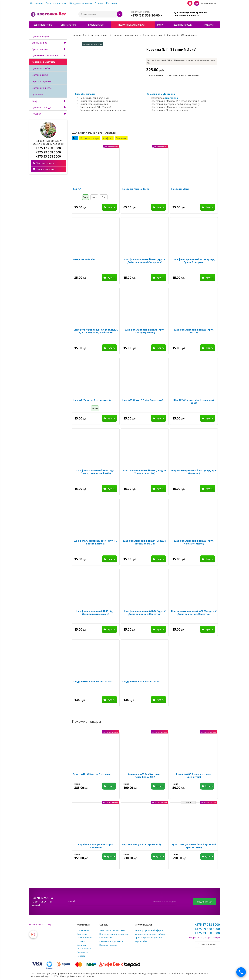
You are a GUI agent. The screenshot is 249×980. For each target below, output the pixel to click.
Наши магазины (85, 938)
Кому (35, 101)
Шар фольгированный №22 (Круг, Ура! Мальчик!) (194, 472)
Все (75, 138)
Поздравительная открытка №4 (92, 682)
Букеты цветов (40, 49)
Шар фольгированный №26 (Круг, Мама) (194, 331)
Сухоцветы (38, 94)
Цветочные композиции (45, 55)
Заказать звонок (45, 163)
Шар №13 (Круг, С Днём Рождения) (143, 400)
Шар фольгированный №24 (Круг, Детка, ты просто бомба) (96, 472)
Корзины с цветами (44, 62)
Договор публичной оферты (149, 930)
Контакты (111, 3)
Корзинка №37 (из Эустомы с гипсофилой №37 (145, 776)
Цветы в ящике (40, 75)
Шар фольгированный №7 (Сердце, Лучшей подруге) (194, 261)
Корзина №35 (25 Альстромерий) (141, 845)
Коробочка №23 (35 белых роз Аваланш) (96, 846)
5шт (86, 197)
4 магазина (171, 98)
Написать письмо (46, 169)
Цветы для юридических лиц (114, 934)
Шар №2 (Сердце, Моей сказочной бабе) (194, 402)
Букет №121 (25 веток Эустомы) (92, 774)
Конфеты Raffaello (84, 259)
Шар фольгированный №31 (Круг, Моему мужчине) (145, 331)
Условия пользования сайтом (150, 934)
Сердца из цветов (41, 81)
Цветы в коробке (41, 68)
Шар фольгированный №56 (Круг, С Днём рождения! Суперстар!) (145, 261)
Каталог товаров (100, 35)
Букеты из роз (39, 43)
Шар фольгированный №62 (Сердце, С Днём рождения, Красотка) (194, 613)
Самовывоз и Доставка (161, 94)
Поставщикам (84, 949)
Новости (81, 956)
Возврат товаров (108, 945)
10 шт (94, 197)
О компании (37, 3)
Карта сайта (141, 941)
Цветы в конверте (42, 88)
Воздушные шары (90, 138)
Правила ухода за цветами (149, 938)
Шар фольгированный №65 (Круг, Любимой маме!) (194, 542)
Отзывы (99, 3)
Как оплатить (106, 938)
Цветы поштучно (41, 36)
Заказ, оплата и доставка (112, 930)
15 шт (104, 197)
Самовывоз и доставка (111, 941)
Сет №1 (77, 189)
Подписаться (205, 902)
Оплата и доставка (56, 3)
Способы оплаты (85, 94)
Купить (111, 207)
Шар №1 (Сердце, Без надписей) (92, 400)
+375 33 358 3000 (207, 933)
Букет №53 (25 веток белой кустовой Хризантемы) (194, 846)
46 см (95, 408)
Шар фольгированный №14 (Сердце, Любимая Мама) (145, 542)
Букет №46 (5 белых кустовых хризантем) (194, 776)
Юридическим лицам (81, 3)
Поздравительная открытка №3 (141, 682)
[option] (107, 63)
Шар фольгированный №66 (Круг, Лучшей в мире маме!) (96, 613)
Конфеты (108, 138)
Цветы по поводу (41, 107)
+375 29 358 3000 (207, 929)
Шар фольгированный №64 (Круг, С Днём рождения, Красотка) (145, 613)
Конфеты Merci (180, 189)
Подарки (36, 114)
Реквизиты (82, 952)
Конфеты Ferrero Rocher (136, 189)
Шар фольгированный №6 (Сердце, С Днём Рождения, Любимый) (96, 331)
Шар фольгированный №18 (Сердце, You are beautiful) (145, 472)
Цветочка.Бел (79, 35)
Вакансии (82, 945)
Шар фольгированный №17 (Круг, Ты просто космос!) (96, 542)
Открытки (121, 138)
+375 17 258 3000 (207, 925)
